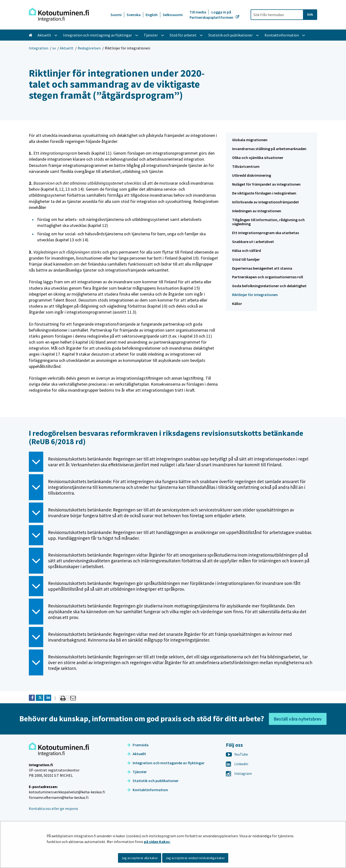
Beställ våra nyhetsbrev (298, 719)
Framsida (138, 745)
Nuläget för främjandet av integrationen (266, 184)
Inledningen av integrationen (257, 211)
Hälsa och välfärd (247, 250)
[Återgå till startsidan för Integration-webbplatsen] (59, 15)
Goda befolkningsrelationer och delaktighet (269, 286)
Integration (39, 48)
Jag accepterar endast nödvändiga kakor (195, 858)
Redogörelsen (89, 48)
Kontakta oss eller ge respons (53, 808)
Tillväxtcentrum (246, 166)
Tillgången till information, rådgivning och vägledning (268, 222)
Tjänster (137, 772)
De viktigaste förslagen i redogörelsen (264, 193)
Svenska (134, 15)
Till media (198, 12)
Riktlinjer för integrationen (255, 295)
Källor (237, 303)
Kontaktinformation (148, 790)
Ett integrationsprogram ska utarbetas (266, 233)
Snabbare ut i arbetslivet (253, 242)
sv (54, 48)
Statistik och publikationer (153, 781)
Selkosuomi (173, 15)
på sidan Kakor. (157, 842)
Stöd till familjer (246, 259)
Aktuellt (67, 48)
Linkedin (237, 764)
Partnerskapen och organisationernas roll (268, 277)
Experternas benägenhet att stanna (262, 268)
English (152, 15)
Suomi (116, 15)
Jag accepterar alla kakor (140, 858)
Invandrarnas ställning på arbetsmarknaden (269, 149)
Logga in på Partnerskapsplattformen (212, 15)
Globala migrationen (250, 140)
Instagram (239, 773)
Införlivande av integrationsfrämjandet (266, 202)
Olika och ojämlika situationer (258, 158)
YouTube (237, 754)
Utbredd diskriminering (252, 175)
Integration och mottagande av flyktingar (166, 763)
